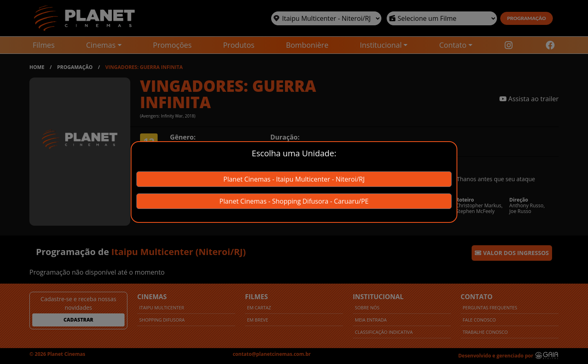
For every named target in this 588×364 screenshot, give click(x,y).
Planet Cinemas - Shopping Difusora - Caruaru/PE (294, 201)
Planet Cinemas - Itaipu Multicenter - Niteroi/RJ (294, 179)
